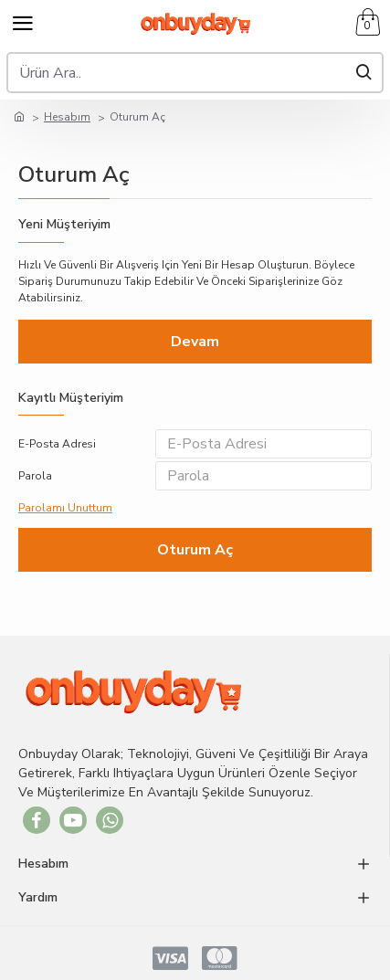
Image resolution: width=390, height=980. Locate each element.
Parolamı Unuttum (65, 508)
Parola (35, 476)
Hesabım (67, 117)
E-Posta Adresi (57, 444)
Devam (195, 342)
